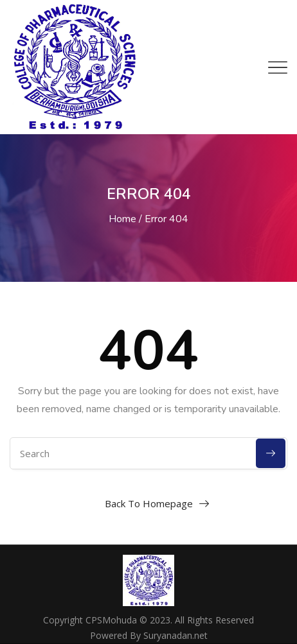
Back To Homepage (149, 503)
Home (122, 219)
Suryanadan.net (175, 635)
